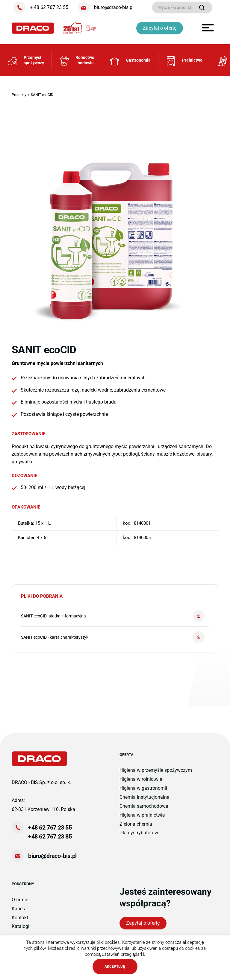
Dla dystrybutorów (139, 837)
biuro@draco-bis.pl (52, 860)
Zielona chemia (136, 828)
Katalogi (21, 930)
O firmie (20, 903)
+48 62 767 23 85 (50, 840)
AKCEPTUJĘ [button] (115, 967)
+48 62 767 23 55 (50, 831)
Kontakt (20, 921)
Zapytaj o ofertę (161, 28)
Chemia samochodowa (144, 810)
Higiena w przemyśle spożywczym (156, 774)
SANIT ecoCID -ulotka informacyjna (113, 620)
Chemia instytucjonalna (144, 801)
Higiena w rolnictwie (141, 783)
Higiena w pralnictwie (142, 819)
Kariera (19, 912)
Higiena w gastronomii (143, 792)
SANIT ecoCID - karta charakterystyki (113, 641)
